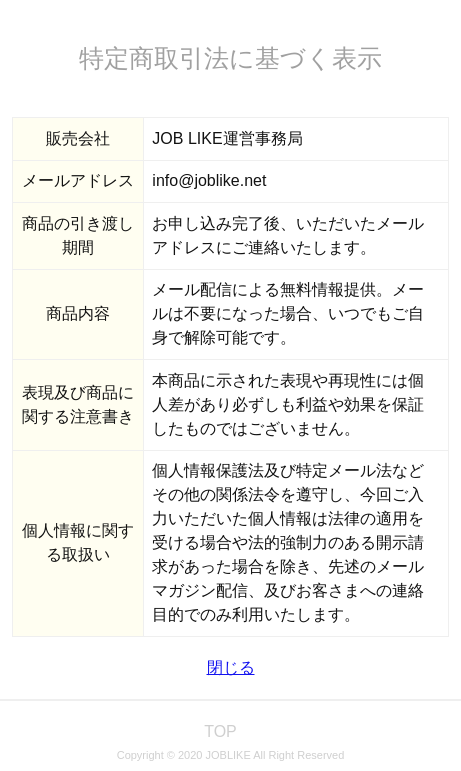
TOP (220, 731)
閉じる (231, 667)
